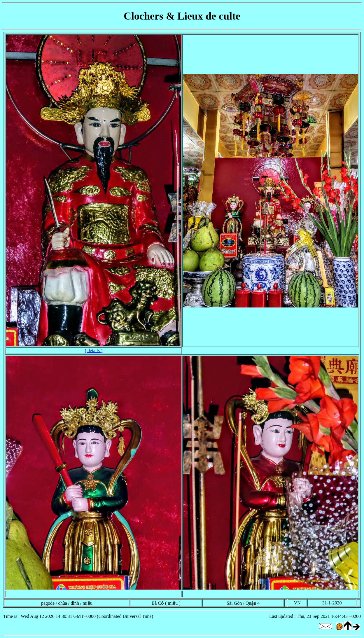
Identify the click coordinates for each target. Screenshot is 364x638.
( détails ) (94, 351)
